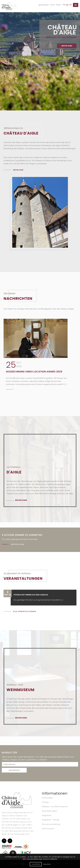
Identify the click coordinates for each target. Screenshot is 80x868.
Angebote (47, 815)
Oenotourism (48, 829)
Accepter (36, 864)
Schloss (45, 802)
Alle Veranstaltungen (24, 611)
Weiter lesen (67, 51)
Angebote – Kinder (51, 820)
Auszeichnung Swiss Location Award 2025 (34, 372)
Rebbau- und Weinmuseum (55, 807)
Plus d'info (47, 864)
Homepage (47, 798)
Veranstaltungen (50, 811)
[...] (62, 600)
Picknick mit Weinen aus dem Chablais (31, 595)
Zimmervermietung (51, 824)
